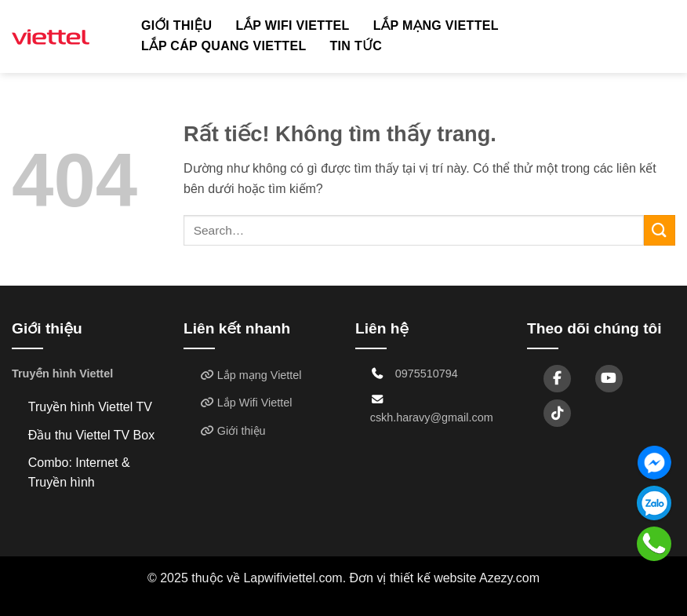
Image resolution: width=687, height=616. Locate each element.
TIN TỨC (356, 46)
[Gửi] (660, 230)
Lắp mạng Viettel (436, 26)
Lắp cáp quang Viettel (224, 46)
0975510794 (427, 374)
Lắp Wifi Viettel (292, 26)
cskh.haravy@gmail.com (432, 417)
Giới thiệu (176, 26)
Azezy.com (509, 578)
